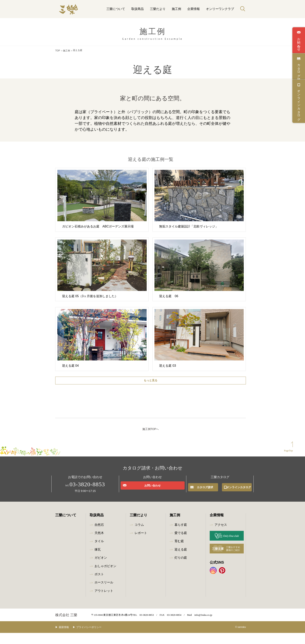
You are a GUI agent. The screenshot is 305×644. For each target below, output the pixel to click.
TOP (58, 50)
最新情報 (67, 638)
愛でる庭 (181, 544)
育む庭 (179, 552)
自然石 (99, 536)
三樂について (116, 9)
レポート (141, 544)
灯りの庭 (181, 569)
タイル (99, 552)
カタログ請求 (299, 69)
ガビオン (101, 569)
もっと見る (151, 379)
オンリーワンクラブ (220, 9)
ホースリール (104, 593)
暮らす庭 (181, 536)
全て (97, 403)
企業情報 (194, 9)
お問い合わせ (299, 42)
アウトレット (104, 602)
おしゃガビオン (105, 577)
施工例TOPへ (151, 440)
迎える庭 (181, 561)
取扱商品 (138, 9)
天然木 (99, 544)
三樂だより (158, 9)
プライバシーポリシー (95, 638)
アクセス (221, 536)
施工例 (176, 9)
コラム (139, 536)
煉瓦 (98, 561)
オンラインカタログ (299, 103)
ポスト (99, 585)
